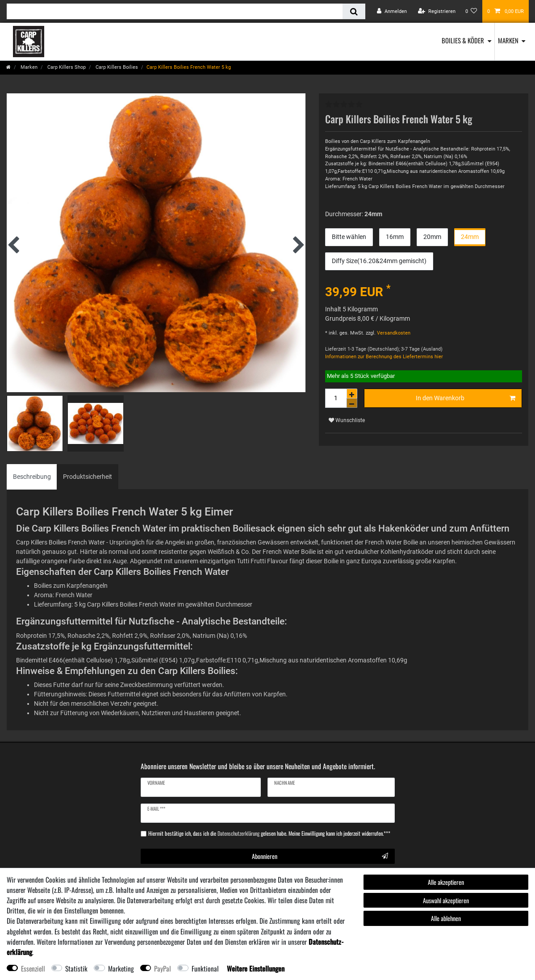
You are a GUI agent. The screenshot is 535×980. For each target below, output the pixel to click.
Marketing (121, 968)
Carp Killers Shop (66, 67)
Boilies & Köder (463, 40)
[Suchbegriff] (175, 11)
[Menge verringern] (352, 403)
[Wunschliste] (471, 11)
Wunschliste (347, 420)
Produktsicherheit (88, 477)
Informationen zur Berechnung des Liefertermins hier (384, 357)
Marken (508, 40)
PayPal (163, 968)
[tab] (32, 477)
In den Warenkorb (466, 398)
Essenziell (33, 968)
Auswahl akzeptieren (446, 900)
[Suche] (354, 11)
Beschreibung (32, 477)
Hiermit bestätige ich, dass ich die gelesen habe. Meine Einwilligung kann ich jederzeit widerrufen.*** (269, 833)
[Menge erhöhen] (352, 394)
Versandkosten (393, 333)
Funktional (205, 968)
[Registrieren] (437, 11)
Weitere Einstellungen (256, 968)
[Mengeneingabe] (336, 398)
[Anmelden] (392, 11)
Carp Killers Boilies (116, 67)
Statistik (76, 968)
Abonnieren (320, 856)
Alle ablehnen (446, 918)
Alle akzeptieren (446, 882)
